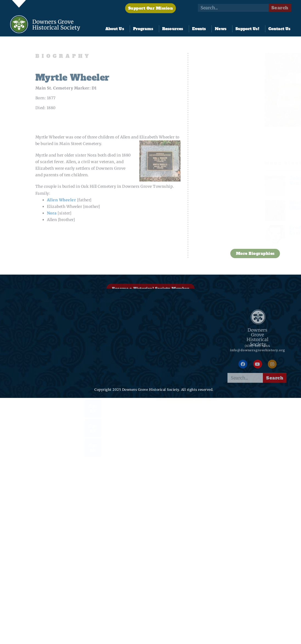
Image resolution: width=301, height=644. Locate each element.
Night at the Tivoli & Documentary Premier (123, 428)
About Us (116, 29)
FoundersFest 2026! (124, 384)
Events (200, 29)
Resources (174, 29)
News (222, 29)
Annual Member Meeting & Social (122, 367)
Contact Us (279, 29)
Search (280, 8)
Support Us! (249, 29)
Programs (145, 29)
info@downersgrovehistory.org (258, 354)
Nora (52, 229)
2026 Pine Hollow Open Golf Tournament (122, 408)
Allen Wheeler (62, 216)
